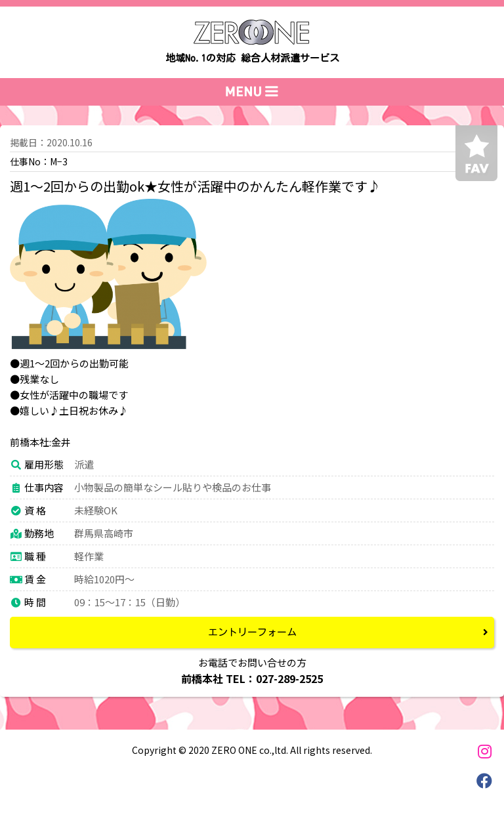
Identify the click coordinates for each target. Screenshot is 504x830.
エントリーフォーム (252, 632)
